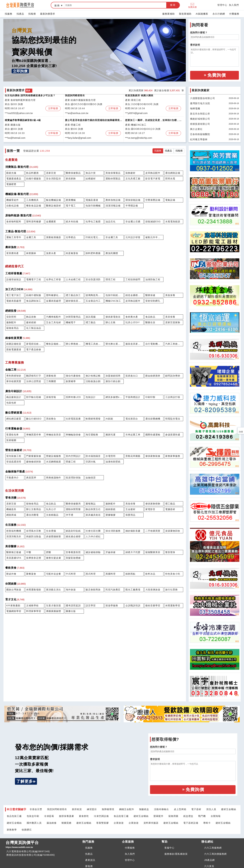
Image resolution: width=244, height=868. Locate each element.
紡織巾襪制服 (34, 295)
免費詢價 (192, 5)
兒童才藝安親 (54, 605)
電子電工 (71, 206)
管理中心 (222, 5)
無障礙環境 (108, 809)
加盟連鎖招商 (113, 376)
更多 (28, 91)
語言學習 (91, 605)
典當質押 (31, 478)
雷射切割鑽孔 (153, 301)
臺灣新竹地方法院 (200, 103)
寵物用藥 (173, 816)
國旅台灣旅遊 (14, 590)
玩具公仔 (51, 509)
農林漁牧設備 (113, 200)
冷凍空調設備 (101, 816)
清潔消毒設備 (113, 206)
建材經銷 (31, 322)
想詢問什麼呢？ (199, 33)
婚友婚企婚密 (73, 536)
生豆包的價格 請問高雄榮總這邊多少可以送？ (30, 97)
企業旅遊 (119, 823)
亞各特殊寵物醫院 (200, 134)
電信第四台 (132, 419)
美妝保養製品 (113, 173)
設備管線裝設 (14, 279)
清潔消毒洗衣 (14, 536)
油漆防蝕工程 (153, 279)
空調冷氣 (91, 462)
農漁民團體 (112, 253)
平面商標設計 (133, 397)
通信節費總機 (153, 419)
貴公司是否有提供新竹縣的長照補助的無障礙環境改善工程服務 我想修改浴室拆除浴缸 (92, 122)
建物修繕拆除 (34, 462)
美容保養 (170, 317)
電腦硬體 (11, 184)
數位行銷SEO (34, 419)
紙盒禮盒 (188, 816)
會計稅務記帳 (93, 376)
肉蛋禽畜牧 (72, 253)
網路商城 (11, 515)
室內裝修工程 (14, 456)
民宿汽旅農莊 (113, 590)
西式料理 (91, 574)
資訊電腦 (91, 317)
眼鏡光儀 (11, 173)
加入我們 (234, 5)
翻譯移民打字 (34, 376)
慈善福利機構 (14, 531)
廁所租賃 (77, 809)
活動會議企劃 (93, 381)
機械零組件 (13, 200)
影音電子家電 (153, 179)
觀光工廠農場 (133, 590)
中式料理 (71, 574)
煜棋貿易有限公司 (200, 124)
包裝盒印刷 (33, 816)
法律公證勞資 (34, 381)
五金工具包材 (54, 322)
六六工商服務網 (213, 848)
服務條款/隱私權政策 (176, 854)
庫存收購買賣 (14, 381)
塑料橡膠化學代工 (55, 295)
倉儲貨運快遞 (173, 435)
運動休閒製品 (113, 179)
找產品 (20, 14)
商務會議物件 (54, 478)
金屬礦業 (51, 222)
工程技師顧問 (133, 279)
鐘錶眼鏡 (111, 509)
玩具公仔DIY (133, 322)
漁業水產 (51, 253)
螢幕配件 (158, 816)
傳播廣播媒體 (54, 611)
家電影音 (150, 509)
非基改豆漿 (36, 809)
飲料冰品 (150, 574)
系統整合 (51, 419)
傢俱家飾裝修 (153, 456)
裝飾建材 (130, 173)
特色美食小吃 (173, 574)
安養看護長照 (73, 552)
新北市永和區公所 (200, 114)
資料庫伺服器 (151, 823)
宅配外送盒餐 (54, 574)
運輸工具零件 (14, 237)
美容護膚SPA (14, 558)
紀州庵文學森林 (199, 139)
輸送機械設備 (54, 200)
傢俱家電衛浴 (113, 317)
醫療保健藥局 (73, 504)
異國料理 (111, 574)
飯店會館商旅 (93, 590)
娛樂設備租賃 (14, 344)
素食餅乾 (84, 816)
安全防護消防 (93, 279)
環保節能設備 (133, 200)
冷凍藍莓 (49, 816)
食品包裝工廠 (14, 816)
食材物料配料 (14, 222)
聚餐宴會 (31, 574)
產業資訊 (90, 860)
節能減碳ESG (153, 222)
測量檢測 (51, 376)
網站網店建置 (14, 419)
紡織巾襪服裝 (34, 179)
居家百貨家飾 (173, 322)
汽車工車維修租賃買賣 (174, 344)
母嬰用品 (130, 515)
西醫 (49, 552)
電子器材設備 (191, 823)
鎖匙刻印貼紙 (73, 531)
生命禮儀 (51, 531)
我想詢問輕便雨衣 (75, 97)
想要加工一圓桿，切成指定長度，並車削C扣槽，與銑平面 (153, 122)
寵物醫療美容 (153, 552)
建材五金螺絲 (229, 809)
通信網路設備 (173, 173)
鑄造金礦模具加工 (134, 295)
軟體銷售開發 (93, 419)
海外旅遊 (71, 590)
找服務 (9, 14)
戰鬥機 (202, 816)
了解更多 (25, 781)
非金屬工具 (112, 237)
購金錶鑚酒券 (153, 376)
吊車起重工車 (133, 435)
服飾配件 (11, 322)
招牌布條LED (73, 397)
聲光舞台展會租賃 (114, 344)
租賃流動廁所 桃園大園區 (139, 97)
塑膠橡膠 (111, 515)
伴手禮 (70, 515)
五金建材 (130, 509)
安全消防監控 (54, 179)
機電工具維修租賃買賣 (94, 344)
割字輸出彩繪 (34, 397)
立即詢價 (20, 71)
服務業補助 (168, 14)
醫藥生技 (150, 322)
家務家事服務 (173, 456)
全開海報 (216, 816)
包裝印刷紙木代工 (114, 295)
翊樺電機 (195, 109)
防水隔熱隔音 (93, 456)
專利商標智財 (14, 376)
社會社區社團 (93, 531)
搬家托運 (111, 435)
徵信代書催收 (73, 376)
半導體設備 (132, 206)
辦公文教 (111, 322)
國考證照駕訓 (73, 605)
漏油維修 (52, 823)
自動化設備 (13, 206)
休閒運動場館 (34, 590)
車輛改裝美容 (54, 435)
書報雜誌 (91, 504)
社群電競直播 (73, 419)
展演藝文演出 (54, 590)
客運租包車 (13, 435)
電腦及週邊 (92, 200)
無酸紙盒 (144, 809)
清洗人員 (211, 809)
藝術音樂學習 (153, 605)
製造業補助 (185, 14)
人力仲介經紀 (93, 536)
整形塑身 (170, 552)
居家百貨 (51, 173)
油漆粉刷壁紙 (113, 462)
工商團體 (51, 381)
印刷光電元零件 (94, 237)
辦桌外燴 (11, 574)
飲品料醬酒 (32, 173)
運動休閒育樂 (73, 509)
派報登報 (51, 397)
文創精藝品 (52, 515)
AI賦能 (109, 419)
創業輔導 (71, 381)
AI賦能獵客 (202, 14)
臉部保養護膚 (66, 816)
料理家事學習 (34, 611)
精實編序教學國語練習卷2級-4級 (23, 121)
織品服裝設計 (14, 397)
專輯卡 (207, 823)
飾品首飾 (31, 317)
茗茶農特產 (13, 253)
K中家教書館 (13, 605)
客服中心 (169, 848)
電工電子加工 (14, 295)
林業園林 (31, 253)
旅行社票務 (171, 590)
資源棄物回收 (173, 531)
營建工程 (71, 462)
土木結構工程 (73, 279)
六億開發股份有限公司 (203, 98)
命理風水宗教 (34, 531)
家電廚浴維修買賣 (35, 344)
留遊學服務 (112, 605)
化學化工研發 (54, 279)
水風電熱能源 (173, 222)
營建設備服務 (54, 456)
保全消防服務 (113, 531)
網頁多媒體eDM (114, 397)
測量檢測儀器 (54, 237)
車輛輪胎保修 (73, 435)
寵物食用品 (13, 328)
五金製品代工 (93, 301)
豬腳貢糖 (66, 823)
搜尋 (173, 5)
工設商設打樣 (173, 397)
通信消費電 (32, 515)
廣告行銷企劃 (113, 381)
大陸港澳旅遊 (153, 590)
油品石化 (111, 222)
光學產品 (71, 237)
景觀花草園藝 (133, 456)
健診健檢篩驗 (93, 552)
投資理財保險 (73, 478)
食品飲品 (150, 317)
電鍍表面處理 (14, 301)
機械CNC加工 (113, 301)
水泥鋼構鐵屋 (54, 462)
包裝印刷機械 (93, 206)
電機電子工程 (34, 279)
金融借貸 (91, 478)
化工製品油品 (34, 328)
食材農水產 (132, 317)
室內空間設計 (73, 456)
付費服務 (234, 14)
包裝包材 (11, 403)
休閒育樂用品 (73, 317)
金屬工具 (31, 237)
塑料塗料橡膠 (34, 222)
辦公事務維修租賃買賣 (74, 344)
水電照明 (111, 456)
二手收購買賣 (153, 531)
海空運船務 (92, 435)
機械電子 (71, 322)
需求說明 (195, 45)
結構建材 (91, 179)
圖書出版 (71, 611)
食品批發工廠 (121, 816)
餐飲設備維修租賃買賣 (55, 344)
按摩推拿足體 (34, 558)
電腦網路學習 (14, 611)
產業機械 (71, 200)
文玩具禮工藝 (133, 179)
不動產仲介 (13, 478)
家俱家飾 (71, 179)
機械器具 (11, 509)
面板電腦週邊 (14, 349)
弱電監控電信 (173, 419)
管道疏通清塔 (14, 462)
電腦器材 (170, 509)
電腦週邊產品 (14, 179)
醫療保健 (150, 295)
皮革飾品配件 (153, 173)
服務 (57, 5)
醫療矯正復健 (14, 552)
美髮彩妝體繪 (73, 558)
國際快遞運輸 (153, 435)
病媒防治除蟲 (34, 536)
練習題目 (92, 809)
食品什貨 (91, 173)
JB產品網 (209, 860)
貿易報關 (11, 440)
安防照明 (11, 317)
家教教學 (12, 830)
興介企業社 (196, 129)
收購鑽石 (27, 830)
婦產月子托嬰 (133, 552)
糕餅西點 (130, 574)
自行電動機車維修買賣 (154, 344)
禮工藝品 (91, 322)
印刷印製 (150, 397)
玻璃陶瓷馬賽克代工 (94, 295)
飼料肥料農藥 (93, 253)
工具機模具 (32, 200)
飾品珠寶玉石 (93, 509)
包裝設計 (91, 397)
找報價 (32, 14)
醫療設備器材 (54, 206)
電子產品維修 (34, 349)
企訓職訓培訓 (133, 605)
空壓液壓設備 (153, 200)
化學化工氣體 (93, 222)
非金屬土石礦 (133, 222)
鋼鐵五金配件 (127, 809)
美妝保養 (170, 295)
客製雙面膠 (103, 823)
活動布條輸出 (161, 809)
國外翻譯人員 (34, 823)
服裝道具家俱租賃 (134, 344)
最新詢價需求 (48, 14)
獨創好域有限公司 (200, 119)
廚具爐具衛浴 (93, 515)
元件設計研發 (133, 237)
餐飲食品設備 (34, 206)
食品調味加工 (34, 301)
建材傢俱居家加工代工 (74, 301)
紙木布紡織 (72, 222)
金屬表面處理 (54, 301)
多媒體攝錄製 (54, 536)
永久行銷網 (219, 14)
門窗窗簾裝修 (34, 456)
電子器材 (196, 809)
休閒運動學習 (173, 605)
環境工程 (111, 279)
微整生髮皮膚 (54, 558)
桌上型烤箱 (180, 809)
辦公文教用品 (34, 509)
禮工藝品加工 (73, 295)
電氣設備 (170, 200)
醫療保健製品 (73, 173)
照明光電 (170, 179)
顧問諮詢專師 (173, 376)
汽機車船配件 (54, 317)
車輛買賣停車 (34, 435)
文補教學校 (32, 605)
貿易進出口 (132, 376)
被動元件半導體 (154, 237)
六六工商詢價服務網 (215, 854)
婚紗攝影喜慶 (133, 531)
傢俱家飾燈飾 (153, 504)
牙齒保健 (111, 552)
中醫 (29, 552)
